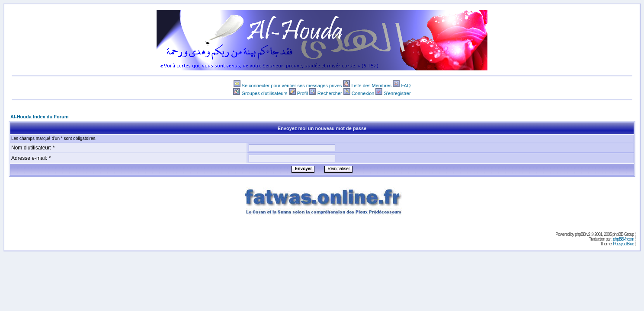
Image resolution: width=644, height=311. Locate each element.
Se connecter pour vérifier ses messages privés (292, 86)
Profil (303, 93)
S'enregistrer (397, 93)
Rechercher (330, 93)
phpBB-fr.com (623, 239)
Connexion (363, 93)
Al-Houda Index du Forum (39, 117)
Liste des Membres (371, 86)
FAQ (406, 86)
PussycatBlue (623, 244)
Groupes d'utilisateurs (264, 93)
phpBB (580, 234)
